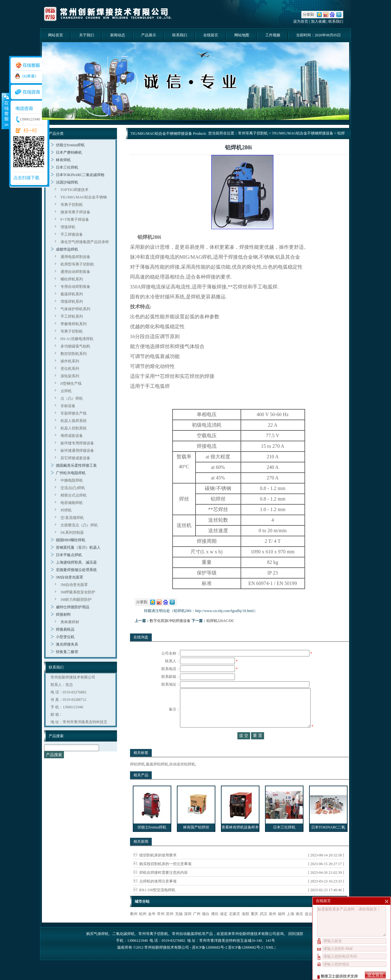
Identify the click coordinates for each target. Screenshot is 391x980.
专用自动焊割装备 (75, 287)
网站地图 (242, 35)
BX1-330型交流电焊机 (157, 902)
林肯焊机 (63, 160)
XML (270, 960)
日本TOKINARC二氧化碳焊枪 (80, 175)
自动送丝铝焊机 (182, 777)
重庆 (254, 926)
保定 (224, 926)
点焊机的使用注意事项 (158, 894)
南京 (299, 926)
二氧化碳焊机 (124, 946)
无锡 (179, 926)
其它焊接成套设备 (75, 458)
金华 (152, 926)
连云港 (310, 926)
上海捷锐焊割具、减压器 (76, 562)
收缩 (5, 111)
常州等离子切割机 (253, 133)
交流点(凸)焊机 (73, 488)
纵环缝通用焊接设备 (77, 451)
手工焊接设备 (72, 234)
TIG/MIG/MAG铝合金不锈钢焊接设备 (303, 133)
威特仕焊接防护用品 (73, 607)
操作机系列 (70, 361)
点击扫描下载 (26, 178)
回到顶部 (296, 946)
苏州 (170, 926)
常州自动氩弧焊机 (187, 946)
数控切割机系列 (74, 354)
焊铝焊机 (137, 777)
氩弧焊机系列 (72, 294)
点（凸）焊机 (72, 398)
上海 (290, 926)
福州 (281, 926)
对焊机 (66, 510)
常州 (161, 926)
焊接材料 (63, 615)
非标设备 (68, 406)
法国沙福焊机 (67, 182)
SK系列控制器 (72, 533)
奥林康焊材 (70, 622)
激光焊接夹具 (67, 644)
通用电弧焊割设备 (75, 257)
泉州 (272, 926)
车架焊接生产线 (74, 413)
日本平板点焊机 (69, 555)
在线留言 (211, 35)
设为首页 (301, 21)
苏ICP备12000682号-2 (246, 960)
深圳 (188, 926)
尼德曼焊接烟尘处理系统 (76, 570)
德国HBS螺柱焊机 (71, 540)
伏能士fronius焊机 (70, 145)
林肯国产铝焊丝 (196, 840)
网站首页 (56, 35)
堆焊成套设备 (72, 436)
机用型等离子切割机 (77, 264)
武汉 (263, 926)
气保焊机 (101, 946)
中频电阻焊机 (72, 480)
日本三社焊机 (67, 167)
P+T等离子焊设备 (75, 220)
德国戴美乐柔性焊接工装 (76, 465)
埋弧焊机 (68, 227)
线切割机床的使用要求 (158, 868)
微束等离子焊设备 (75, 212)
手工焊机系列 (72, 316)
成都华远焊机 (67, 249)
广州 (197, 926)
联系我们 (336, 21)
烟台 (206, 926)
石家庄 (235, 926)
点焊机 (66, 391)
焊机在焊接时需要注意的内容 (164, 885)
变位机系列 (70, 369)
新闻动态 (118, 35)
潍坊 (215, 926)
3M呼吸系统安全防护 (78, 592)
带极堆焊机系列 (74, 324)
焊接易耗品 (65, 629)
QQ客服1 (29, 76)
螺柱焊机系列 (72, 279)
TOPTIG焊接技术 (74, 190)
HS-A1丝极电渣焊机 (77, 339)
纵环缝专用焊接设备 (77, 443)
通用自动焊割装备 (75, 272)
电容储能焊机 (72, 503)
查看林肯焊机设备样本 (240, 840)
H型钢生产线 (71, 383)
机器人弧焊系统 (74, 421)
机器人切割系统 (74, 428)
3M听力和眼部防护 (76, 600)
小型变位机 (65, 637)
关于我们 (87, 35)
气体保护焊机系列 (75, 309)
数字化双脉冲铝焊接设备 (170, 621)
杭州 (143, 926)
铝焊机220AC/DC (220, 621)
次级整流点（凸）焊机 (79, 525)
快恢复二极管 (67, 652)
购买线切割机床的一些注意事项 (165, 876)
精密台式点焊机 (74, 495)
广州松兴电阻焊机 (71, 473)
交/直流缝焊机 (72, 518)
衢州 (134, 926)
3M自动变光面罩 (70, 577)
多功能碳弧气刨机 (75, 346)
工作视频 (273, 35)
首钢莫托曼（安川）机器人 (78, 547)
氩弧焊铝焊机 (157, 777)
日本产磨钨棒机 (69, 152)
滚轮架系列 (70, 376)
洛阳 (245, 926)
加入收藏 (318, 21)
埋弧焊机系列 (72, 302)
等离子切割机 (72, 205)
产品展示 (149, 35)
